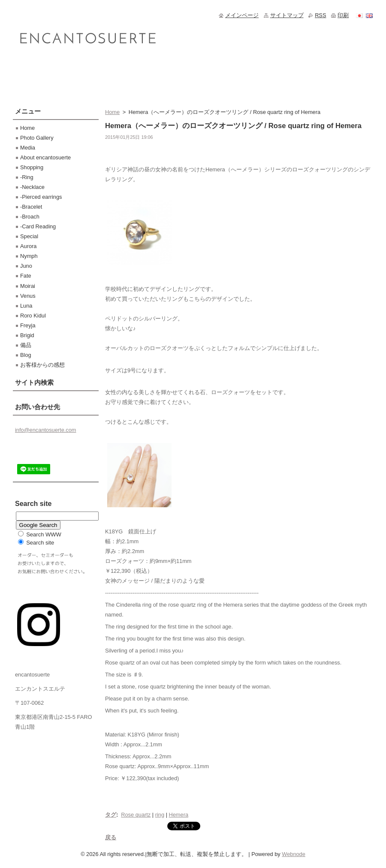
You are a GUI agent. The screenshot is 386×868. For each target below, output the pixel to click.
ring (160, 815)
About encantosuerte (45, 157)
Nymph (29, 256)
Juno (26, 266)
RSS (320, 15)
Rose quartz (136, 815)
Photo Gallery (37, 138)
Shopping (32, 167)
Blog (26, 355)
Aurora (28, 246)
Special (29, 236)
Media (28, 148)
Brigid (27, 335)
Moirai (28, 286)
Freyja (28, 325)
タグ (111, 815)
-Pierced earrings (41, 197)
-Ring (27, 177)
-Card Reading (38, 226)
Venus (28, 296)
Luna (26, 306)
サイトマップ (287, 15)
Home (112, 112)
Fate (26, 276)
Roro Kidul (33, 316)
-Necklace (32, 187)
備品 (26, 345)
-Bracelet (31, 207)
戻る (111, 837)
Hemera (179, 815)
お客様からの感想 (42, 365)
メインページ (242, 15)
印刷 (343, 15)
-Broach (30, 217)
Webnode (294, 854)
